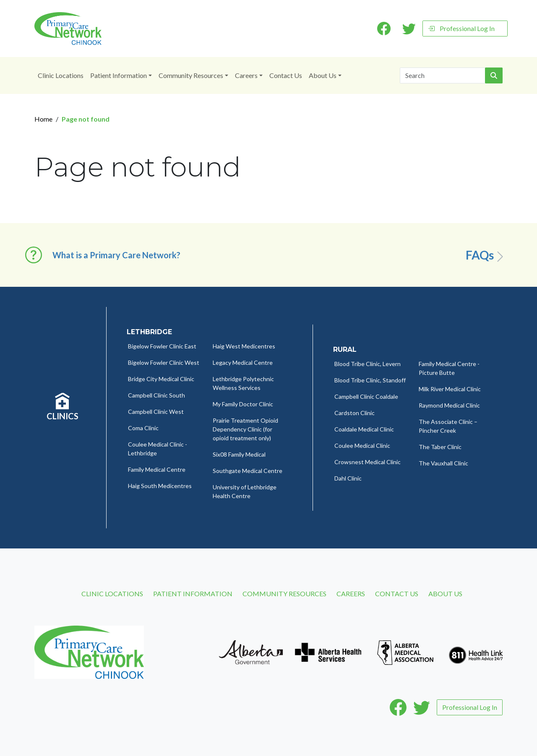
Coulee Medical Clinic (362, 446)
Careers (246, 75)
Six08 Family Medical (239, 454)
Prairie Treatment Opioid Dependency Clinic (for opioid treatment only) (245, 429)
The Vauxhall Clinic (443, 463)
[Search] (443, 75)
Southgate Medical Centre (248, 471)
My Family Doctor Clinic (243, 404)
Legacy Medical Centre (243, 362)
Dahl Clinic (348, 478)
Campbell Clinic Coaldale (366, 396)
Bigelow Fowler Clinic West (164, 362)
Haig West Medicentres (244, 346)
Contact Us (286, 75)
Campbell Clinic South (156, 395)
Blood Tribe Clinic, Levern (368, 364)
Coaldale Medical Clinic (364, 429)
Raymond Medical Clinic (449, 405)
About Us (323, 75)
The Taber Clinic (440, 447)
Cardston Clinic (355, 413)
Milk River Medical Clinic (450, 389)
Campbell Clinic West (156, 412)
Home (43, 119)
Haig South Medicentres (160, 486)
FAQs (486, 255)
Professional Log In (461, 28)
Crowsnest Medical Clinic (368, 462)
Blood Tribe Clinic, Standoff (370, 380)
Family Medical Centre (157, 469)
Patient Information (119, 75)
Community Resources (191, 75)
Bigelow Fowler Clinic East (162, 346)
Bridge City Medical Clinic (161, 379)
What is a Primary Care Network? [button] (116, 255)
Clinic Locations (61, 75)
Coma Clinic (143, 428)
